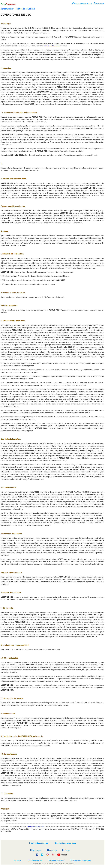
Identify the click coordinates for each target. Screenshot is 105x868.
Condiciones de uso (35, 860)
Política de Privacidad (52, 46)
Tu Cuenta (99, 4)
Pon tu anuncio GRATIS (82, 4)
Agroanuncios (7, 9)
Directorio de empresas (65, 843)
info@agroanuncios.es (36, 827)
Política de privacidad (25, 9)
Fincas (66, 850)
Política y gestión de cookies (81, 860)
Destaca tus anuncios (39, 843)
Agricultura (36, 850)
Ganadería (52, 850)
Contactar (18, 860)
